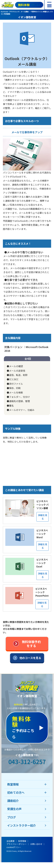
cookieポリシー (14, 847)
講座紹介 (13, 801)
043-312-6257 (27, 762)
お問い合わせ (36, 844)
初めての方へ (16, 792)
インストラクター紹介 (22, 825)
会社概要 (11, 841)
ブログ (12, 817)
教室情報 (13, 784)
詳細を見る (43, 517)
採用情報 (22, 841)
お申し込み (29, 5)
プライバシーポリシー (17, 844)
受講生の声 (14, 809)
